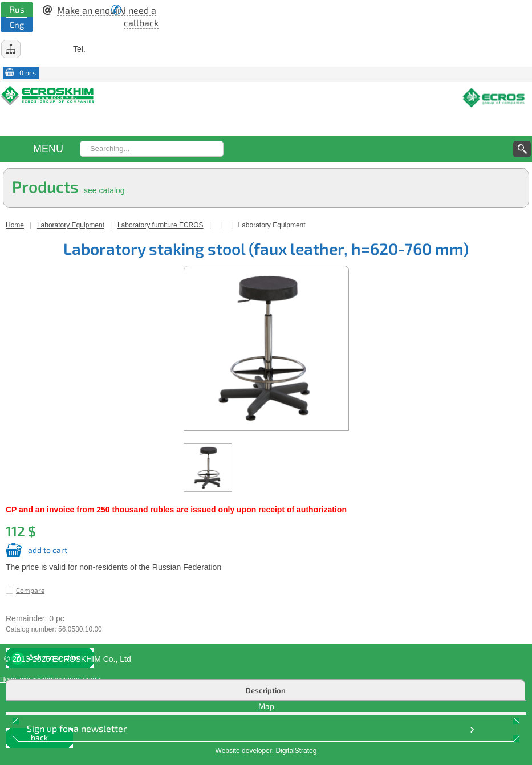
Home (15, 225)
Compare (30, 590)
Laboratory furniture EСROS (161, 225)
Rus (17, 9)
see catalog (104, 190)
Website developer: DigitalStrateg (266, 751)
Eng (17, 25)
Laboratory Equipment (71, 225)
